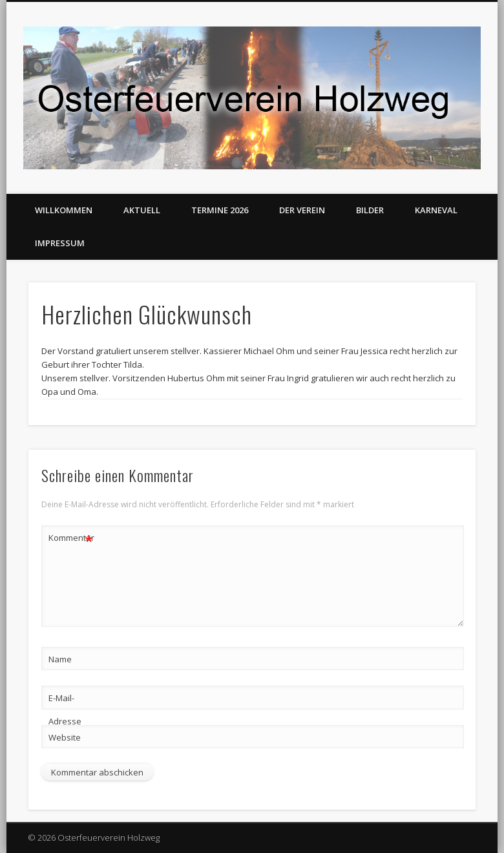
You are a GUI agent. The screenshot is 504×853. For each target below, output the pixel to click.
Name (60, 659)
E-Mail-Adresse (65, 710)
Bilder (370, 210)
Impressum (60, 243)
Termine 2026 (220, 210)
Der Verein (302, 210)
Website (65, 737)
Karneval (436, 210)
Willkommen (64, 210)
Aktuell (142, 210)
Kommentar (71, 538)
